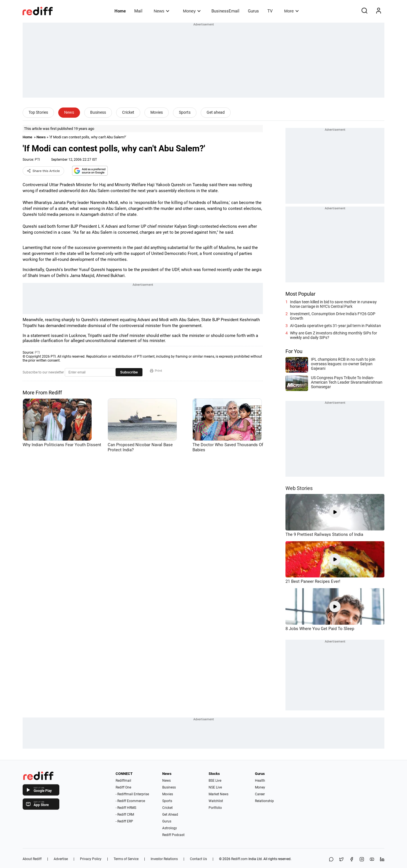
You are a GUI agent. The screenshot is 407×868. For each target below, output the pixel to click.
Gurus (253, 11)
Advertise (61, 859)
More (291, 11)
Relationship (264, 801)
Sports (185, 112)
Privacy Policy (91, 859)
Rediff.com (239, 859)
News (162, 11)
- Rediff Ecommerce (130, 801)
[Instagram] (362, 860)
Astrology (170, 828)
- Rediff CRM (125, 815)
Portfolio (215, 808)
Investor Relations (164, 859)
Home (120, 11)
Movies (157, 112)
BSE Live (215, 781)
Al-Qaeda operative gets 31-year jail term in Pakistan (335, 326)
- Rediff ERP (124, 821)
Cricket (128, 112)
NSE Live (215, 787)
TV (270, 11)
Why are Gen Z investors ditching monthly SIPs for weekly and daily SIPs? (334, 335)
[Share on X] (341, 860)
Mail (138, 11)
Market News (218, 794)
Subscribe (129, 372)
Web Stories (299, 488)
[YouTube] (372, 860)
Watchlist (216, 801)
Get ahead (216, 112)
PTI (37, 160)
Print (156, 371)
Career (260, 794)
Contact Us (198, 859)
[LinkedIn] (382, 860)
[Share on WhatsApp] (331, 860)
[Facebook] (352, 860)
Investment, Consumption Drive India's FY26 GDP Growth (333, 316)
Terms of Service (126, 859)
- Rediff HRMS (126, 808)
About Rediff (32, 859)
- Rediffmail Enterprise (132, 794)
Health (260, 781)
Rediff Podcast (173, 835)
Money (192, 11)
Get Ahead (170, 815)
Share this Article (43, 171)
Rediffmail (123, 781)
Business (98, 112)
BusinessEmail (225, 11)
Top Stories (38, 112)
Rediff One (123, 787)
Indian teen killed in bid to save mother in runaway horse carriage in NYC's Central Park (333, 304)
